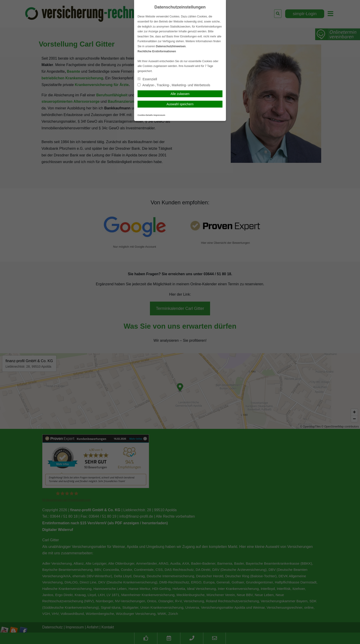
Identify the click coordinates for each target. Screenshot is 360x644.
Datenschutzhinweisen (171, 46)
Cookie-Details (145, 115)
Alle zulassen (180, 94)
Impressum (159, 115)
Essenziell (147, 79)
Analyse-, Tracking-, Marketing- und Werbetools (174, 85)
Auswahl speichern (180, 104)
